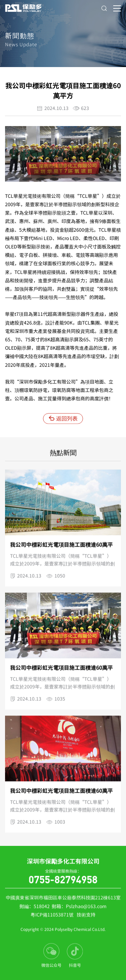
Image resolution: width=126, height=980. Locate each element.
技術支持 (86, 917)
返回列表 (63, 420)
